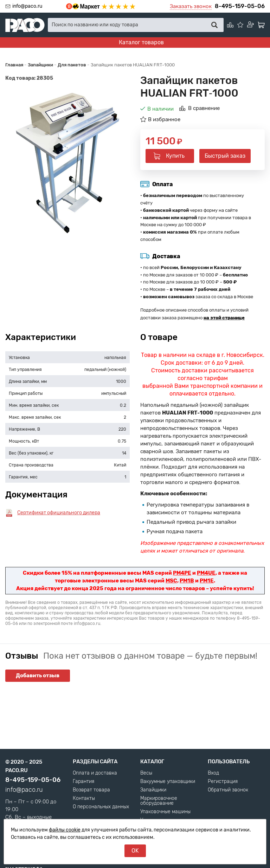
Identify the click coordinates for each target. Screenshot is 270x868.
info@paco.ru (27, 6)
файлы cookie (65, 830)
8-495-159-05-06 (240, 6)
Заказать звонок (191, 6)
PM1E (207, 581)
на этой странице (224, 318)
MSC (171, 581)
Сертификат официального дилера (59, 513)
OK (135, 851)
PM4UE (206, 573)
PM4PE (182, 573)
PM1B (187, 581)
